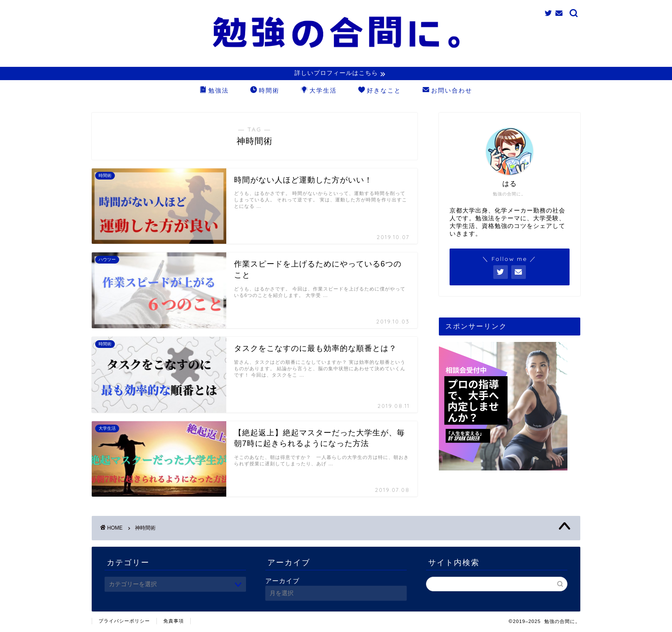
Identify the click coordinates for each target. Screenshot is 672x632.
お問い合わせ (447, 92)
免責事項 (174, 622)
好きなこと (380, 92)
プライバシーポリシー (124, 622)
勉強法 (214, 92)
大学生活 (319, 92)
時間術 (265, 92)
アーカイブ (282, 582)
